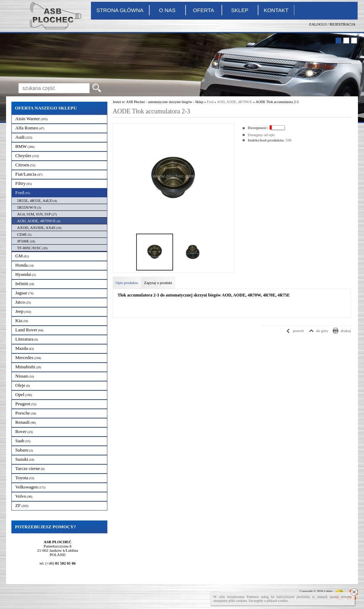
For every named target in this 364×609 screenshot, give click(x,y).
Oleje (23, 385)
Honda (25, 265)
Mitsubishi (28, 367)
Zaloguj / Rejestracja (332, 24)
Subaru (24, 450)
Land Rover (29, 330)
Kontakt (276, 10)
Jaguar (24, 293)
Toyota (25, 478)
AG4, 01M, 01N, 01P (37, 214)
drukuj (346, 331)
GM (22, 256)
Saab (23, 441)
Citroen (25, 165)
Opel (24, 394)
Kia (22, 320)
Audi (24, 137)
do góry (322, 331)
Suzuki (25, 459)
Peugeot (26, 404)
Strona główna (120, 10)
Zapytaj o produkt (158, 283)
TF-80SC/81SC (32, 248)
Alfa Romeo (30, 128)
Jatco (23, 302)
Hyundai (26, 274)
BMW (25, 146)
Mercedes (28, 357)
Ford (23, 193)
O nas (167, 10)
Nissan (25, 376)
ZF (22, 505)
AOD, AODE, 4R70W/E (39, 221)
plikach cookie (277, 601)
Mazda (25, 348)
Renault (26, 422)
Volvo (24, 496)
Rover (24, 431)
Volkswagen (30, 487)
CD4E (24, 234)
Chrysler (27, 156)
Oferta (204, 10)
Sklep (240, 10)
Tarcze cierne (30, 468)
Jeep (23, 311)
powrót (298, 331)
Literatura (27, 339)
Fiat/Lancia (29, 174)
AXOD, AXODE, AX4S (39, 228)
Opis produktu (127, 283)
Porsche (26, 413)
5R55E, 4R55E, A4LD (37, 201)
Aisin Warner (31, 119)
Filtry (23, 183)
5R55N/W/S (29, 207)
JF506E (26, 241)
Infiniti (25, 284)
